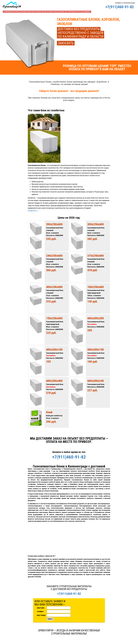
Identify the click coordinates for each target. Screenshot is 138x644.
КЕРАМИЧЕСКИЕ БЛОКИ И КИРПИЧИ (31, 12)
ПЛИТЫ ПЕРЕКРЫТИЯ (50, 12)
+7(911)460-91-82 (120, 7)
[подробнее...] (33, 211)
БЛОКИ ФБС (61, 12)
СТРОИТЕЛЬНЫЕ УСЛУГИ (74, 12)
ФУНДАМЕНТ (87, 12)
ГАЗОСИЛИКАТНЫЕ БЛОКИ (11, 12)
